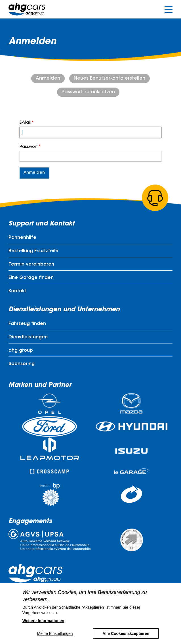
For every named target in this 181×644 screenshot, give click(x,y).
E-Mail (25, 123)
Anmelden (48, 78)
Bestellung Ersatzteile (33, 251)
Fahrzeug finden (27, 324)
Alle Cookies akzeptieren (126, 639)
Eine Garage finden (31, 278)
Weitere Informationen (43, 626)
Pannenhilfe (22, 238)
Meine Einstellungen (55, 639)
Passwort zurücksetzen (88, 92)
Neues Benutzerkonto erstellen (110, 78)
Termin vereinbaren (31, 264)
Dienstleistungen (28, 337)
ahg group (21, 351)
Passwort (29, 147)
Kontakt (18, 291)
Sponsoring (22, 364)
